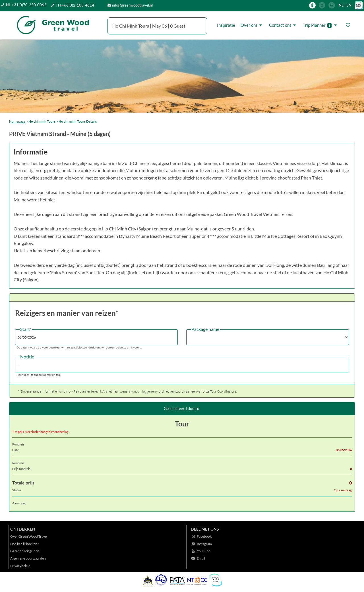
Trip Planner (321, 25)
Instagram (204, 544)
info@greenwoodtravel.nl (132, 5)
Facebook (204, 536)
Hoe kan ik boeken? (24, 544)
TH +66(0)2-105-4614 (75, 5)
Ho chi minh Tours (42, 121)
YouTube (203, 551)
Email (201, 558)
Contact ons (283, 25)
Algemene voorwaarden (28, 558)
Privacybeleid (20, 566)
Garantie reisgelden (25, 551)
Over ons (252, 25)
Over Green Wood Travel (29, 536)
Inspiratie (226, 25)
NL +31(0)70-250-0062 (26, 5)
